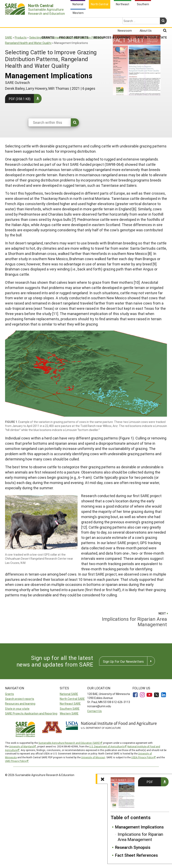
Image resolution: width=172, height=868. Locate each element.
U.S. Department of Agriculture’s (107, 746)
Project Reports (74, 21)
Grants (48, 21)
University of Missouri (93, 757)
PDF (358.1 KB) (20, 99)
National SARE (69, 694)
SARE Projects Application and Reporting (31, 713)
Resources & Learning (112, 21)
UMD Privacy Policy (16, 761)
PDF (150, 782)
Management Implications (139, 827)
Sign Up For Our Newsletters (123, 661)
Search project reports (20, 699)
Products (21, 37)
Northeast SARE (70, 704)
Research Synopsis (133, 847)
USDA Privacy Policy (142, 757)
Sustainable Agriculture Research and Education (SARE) (69, 743)
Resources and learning (20, 704)
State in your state (17, 709)
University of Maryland (21, 746)
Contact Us (94, 711)
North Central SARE (72, 699)
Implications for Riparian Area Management (140, 837)
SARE (9, 37)
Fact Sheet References (136, 855)
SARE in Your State (151, 21)
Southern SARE (70, 709)
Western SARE (69, 713)
